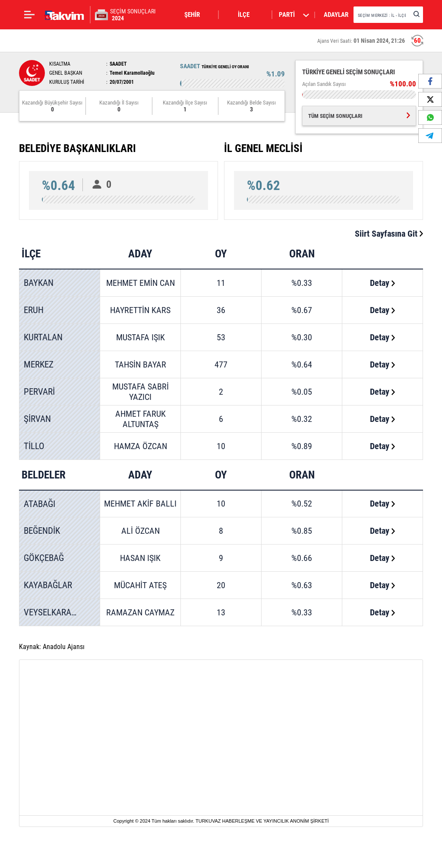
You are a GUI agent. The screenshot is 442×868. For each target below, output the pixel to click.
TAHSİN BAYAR (140, 364)
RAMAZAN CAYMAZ (140, 612)
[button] (197, 15)
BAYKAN (39, 283)
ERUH (34, 310)
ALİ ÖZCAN (140, 531)
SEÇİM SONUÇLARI (133, 15)
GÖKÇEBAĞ (44, 558)
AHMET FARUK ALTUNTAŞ (140, 419)
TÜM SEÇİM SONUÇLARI (359, 116)
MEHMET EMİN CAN (140, 283)
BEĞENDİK (42, 531)
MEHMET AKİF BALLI (140, 504)
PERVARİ (39, 392)
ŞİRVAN (37, 419)
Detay (382, 283)
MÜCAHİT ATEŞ (140, 585)
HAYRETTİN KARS (140, 310)
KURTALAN (43, 337)
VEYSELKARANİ (51, 612)
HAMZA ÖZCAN (140, 446)
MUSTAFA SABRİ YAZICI (140, 392)
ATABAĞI (39, 504)
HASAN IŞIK (140, 558)
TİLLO (34, 446)
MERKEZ (39, 364)
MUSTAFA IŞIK (140, 337)
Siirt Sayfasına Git (389, 234)
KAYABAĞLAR (48, 585)
